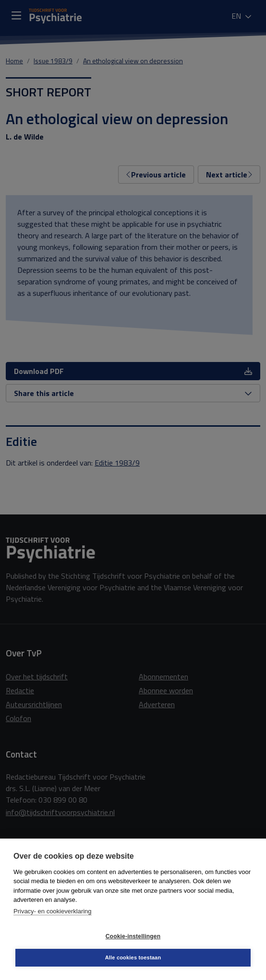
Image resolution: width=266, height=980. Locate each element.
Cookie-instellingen (133, 936)
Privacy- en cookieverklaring (53, 911)
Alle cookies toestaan (133, 957)
